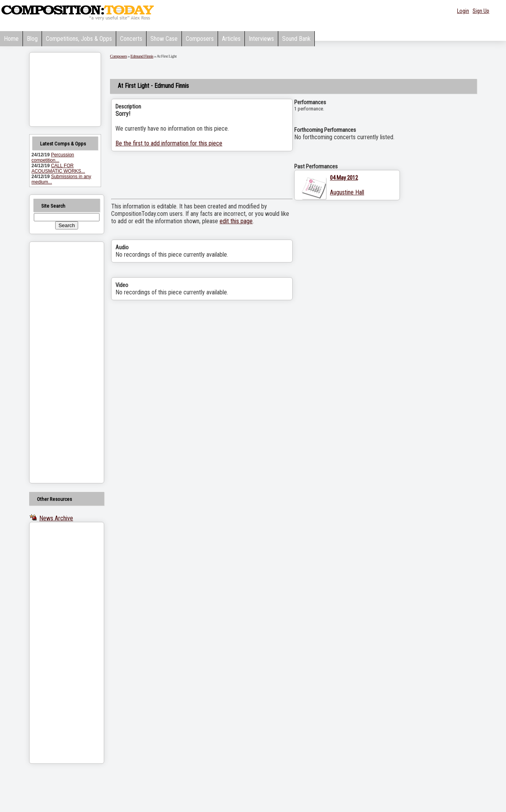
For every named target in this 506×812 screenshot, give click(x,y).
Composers (200, 39)
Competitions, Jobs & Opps (79, 39)
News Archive (56, 518)
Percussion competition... (53, 157)
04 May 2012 (344, 178)
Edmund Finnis (142, 56)
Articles (231, 39)
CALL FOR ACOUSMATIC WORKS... (58, 168)
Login (463, 11)
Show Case (164, 39)
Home (11, 39)
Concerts (131, 39)
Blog (32, 39)
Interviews (261, 39)
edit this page (236, 221)
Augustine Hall (347, 192)
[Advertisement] (57, 362)
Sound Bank (296, 39)
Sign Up (481, 11)
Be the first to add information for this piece (169, 143)
